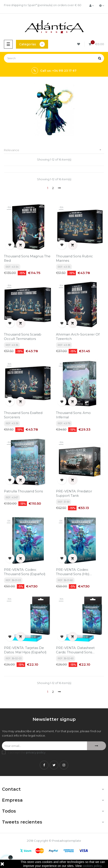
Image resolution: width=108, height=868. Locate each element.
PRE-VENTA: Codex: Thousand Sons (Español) (25, 572)
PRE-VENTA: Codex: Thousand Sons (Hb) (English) (73, 572)
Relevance (54, 150)
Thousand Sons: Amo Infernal (73, 415)
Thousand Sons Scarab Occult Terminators (23, 337)
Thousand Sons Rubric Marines (74, 258)
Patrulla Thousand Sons (23, 491)
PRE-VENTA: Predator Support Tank (74, 493)
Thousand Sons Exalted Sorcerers (23, 415)
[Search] (54, 58)
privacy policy (36, 752)
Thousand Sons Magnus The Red (27, 258)
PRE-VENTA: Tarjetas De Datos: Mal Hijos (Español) (25, 650)
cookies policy (92, 866)
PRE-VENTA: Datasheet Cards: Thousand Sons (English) (75, 650)
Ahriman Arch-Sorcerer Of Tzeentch (78, 337)
